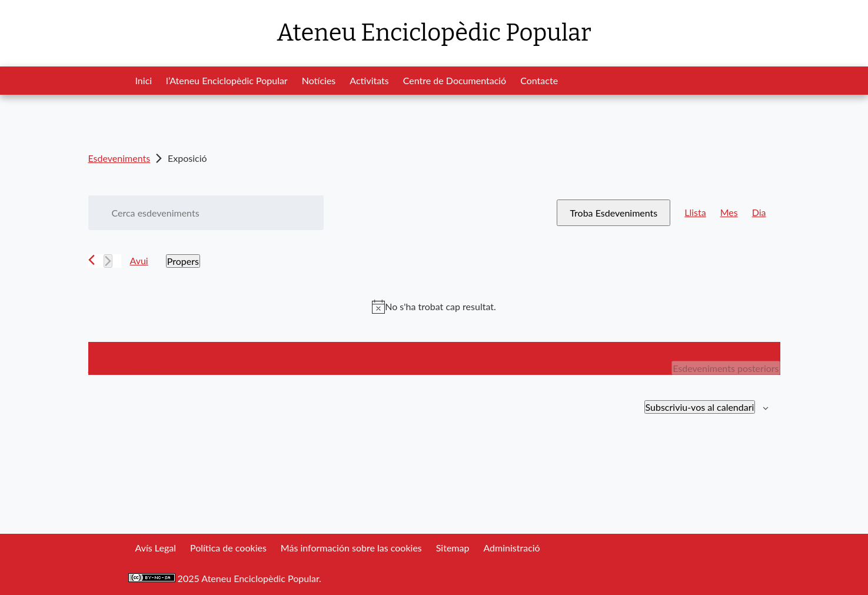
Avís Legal (156, 548)
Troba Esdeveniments (613, 213)
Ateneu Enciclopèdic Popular (434, 33)
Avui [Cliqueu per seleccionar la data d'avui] (139, 260)
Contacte (539, 80)
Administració (511, 548)
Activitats (369, 80)
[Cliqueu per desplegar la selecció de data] (183, 261)
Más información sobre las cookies (351, 548)
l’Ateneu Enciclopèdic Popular (227, 80)
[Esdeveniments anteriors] (92, 260)
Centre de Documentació (455, 80)
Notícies (319, 80)
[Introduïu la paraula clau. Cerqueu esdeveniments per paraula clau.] (206, 213)
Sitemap (453, 548)
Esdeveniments (119, 158)
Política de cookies (228, 548)
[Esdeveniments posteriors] (108, 261)
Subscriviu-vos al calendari (700, 407)
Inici (144, 80)
